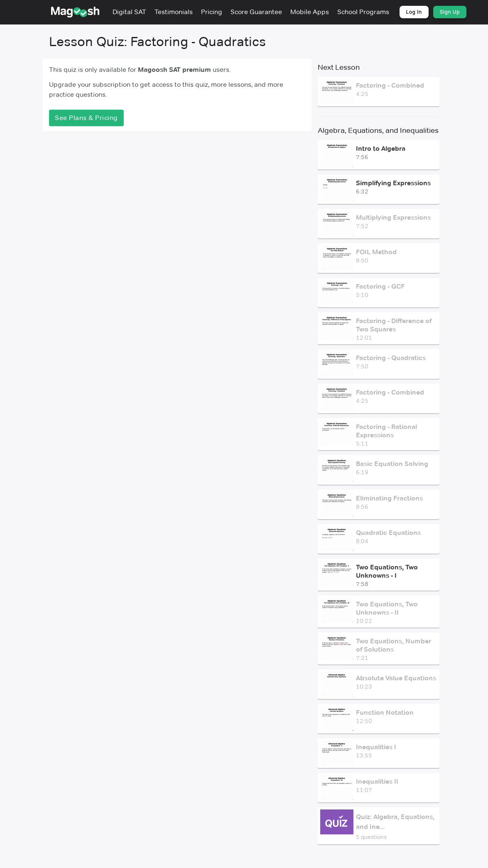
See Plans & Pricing (86, 118)
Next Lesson (338, 67)
